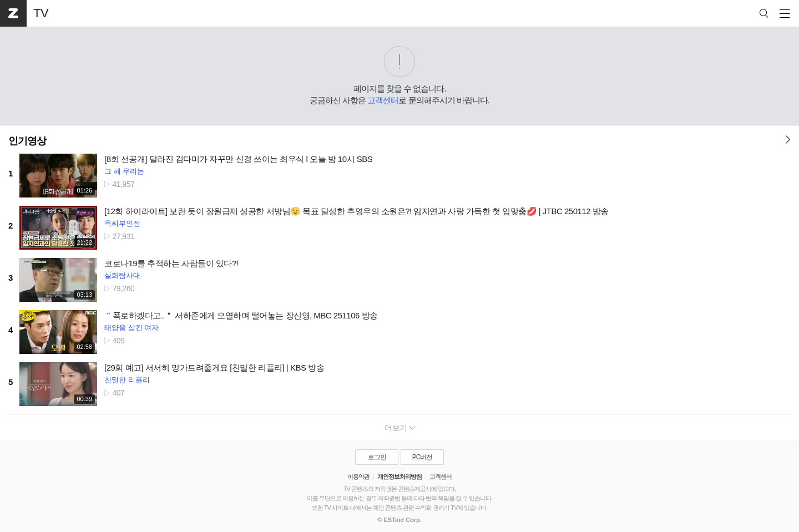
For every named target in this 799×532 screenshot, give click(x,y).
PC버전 (423, 457)
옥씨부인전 (122, 223)
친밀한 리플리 (127, 380)
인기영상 (27, 141)
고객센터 (383, 100)
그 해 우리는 (124, 171)
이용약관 (358, 477)
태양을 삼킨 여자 (132, 328)
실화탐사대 (122, 275)
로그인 (377, 457)
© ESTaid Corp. (399, 520)
